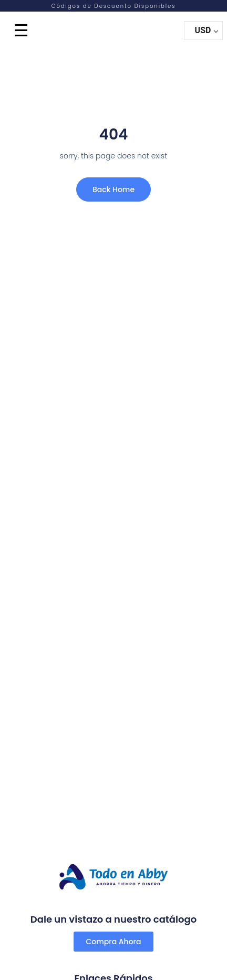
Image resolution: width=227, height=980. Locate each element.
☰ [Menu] (21, 31)
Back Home (113, 189)
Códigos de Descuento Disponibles (114, 6)
